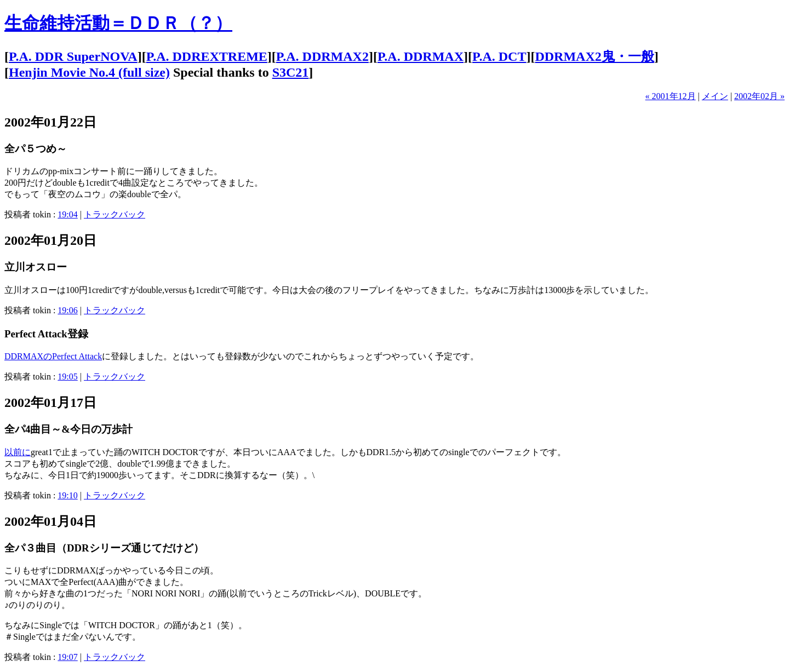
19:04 (67, 214)
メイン (715, 96)
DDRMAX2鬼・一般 (594, 56)
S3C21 (291, 72)
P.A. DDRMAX (421, 56)
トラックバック (115, 214)
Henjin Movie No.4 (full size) (89, 72)
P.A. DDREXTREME (207, 56)
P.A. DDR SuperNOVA (73, 56)
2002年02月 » (759, 96)
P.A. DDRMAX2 (322, 56)
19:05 (67, 377)
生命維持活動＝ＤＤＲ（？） (118, 23)
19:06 (67, 310)
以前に (18, 452)
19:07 (67, 657)
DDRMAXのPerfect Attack (53, 356)
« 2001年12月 (671, 96)
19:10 (67, 495)
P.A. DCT (499, 56)
